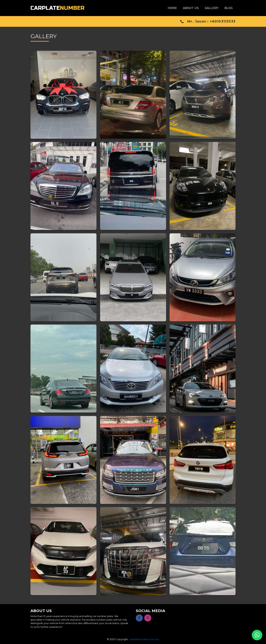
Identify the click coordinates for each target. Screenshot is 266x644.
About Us (191, 8)
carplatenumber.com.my (144, 639)
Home (172, 8)
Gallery (212, 8)
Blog (229, 8)
